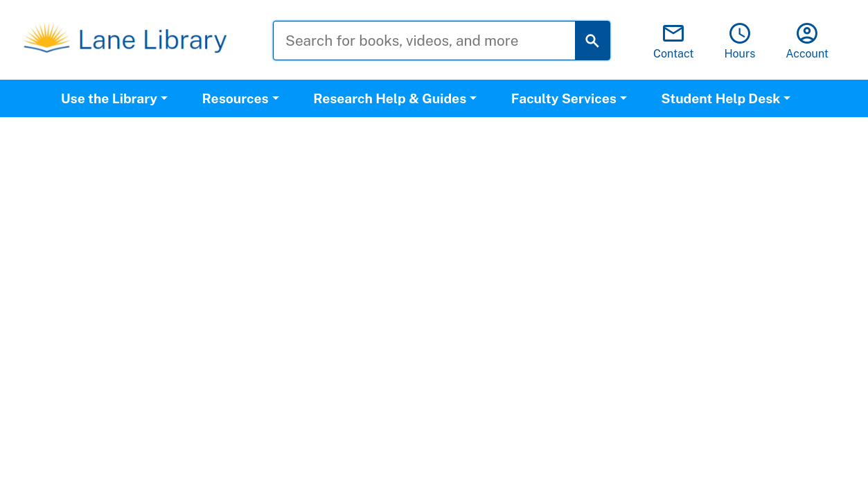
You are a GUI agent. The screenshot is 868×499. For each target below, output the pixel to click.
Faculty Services (564, 98)
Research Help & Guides (390, 98)
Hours (739, 41)
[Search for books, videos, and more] (435, 41)
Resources (236, 98)
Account (807, 41)
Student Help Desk (720, 98)
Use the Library (109, 98)
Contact (674, 41)
